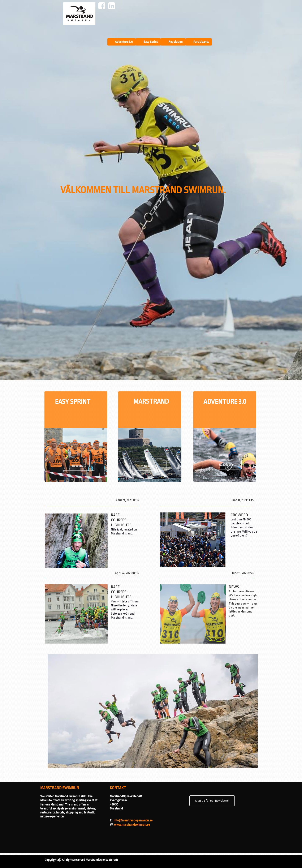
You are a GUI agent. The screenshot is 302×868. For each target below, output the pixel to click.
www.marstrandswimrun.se (132, 825)
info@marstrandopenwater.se (133, 820)
